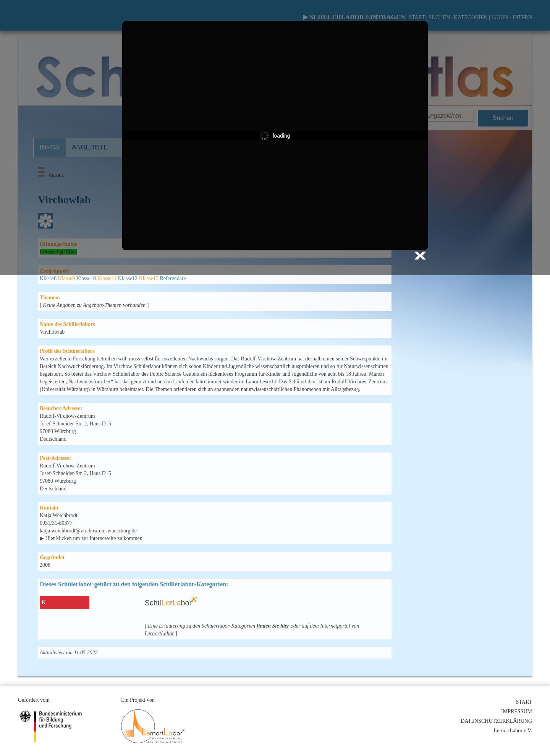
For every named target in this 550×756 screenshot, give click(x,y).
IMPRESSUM (517, 711)
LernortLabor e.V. (513, 731)
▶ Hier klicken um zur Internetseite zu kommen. (92, 538)
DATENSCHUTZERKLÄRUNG (496, 721)
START (524, 702)
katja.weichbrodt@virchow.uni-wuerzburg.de (88, 531)
